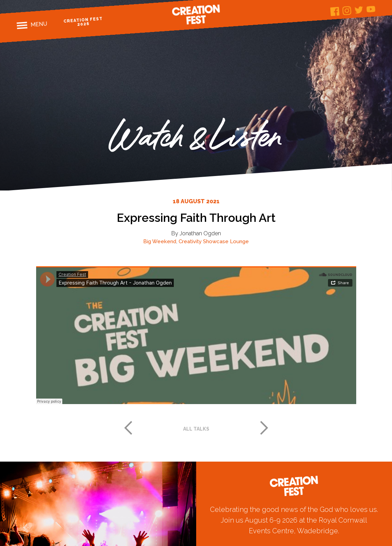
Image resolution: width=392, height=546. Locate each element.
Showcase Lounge (226, 241)
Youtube (371, 9)
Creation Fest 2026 (83, 22)
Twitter (359, 10)
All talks (196, 429)
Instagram (347, 11)
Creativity (190, 241)
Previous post (128, 428)
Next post (264, 428)
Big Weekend (160, 241)
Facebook (335, 12)
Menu (39, 24)
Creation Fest (196, 14)
